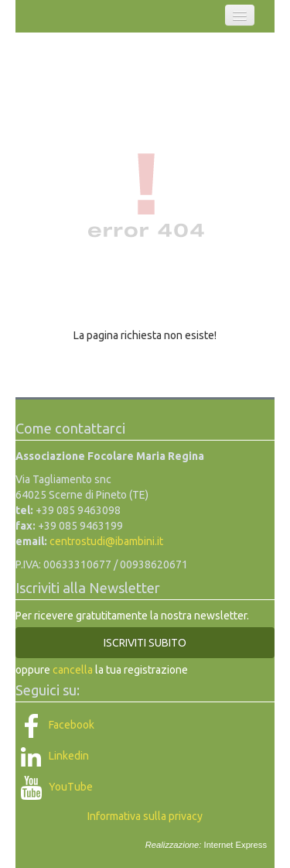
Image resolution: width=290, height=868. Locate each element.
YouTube (54, 787)
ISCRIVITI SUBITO (145, 643)
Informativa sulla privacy (145, 816)
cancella (73, 670)
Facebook (55, 725)
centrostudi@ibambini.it (106, 541)
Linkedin (52, 756)
